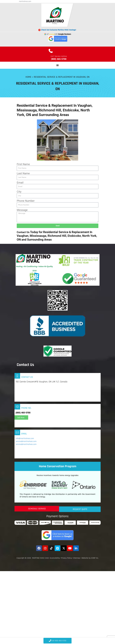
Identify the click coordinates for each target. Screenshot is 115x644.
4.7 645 (58, 37)
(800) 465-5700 (59, 59)
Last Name (23, 173)
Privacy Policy (66, 558)
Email (20, 183)
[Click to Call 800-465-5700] (57, 641)
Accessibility (55, 558)
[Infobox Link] (58, 387)
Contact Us (24, 232)
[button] (58, 65)
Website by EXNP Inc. (90, 558)
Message (22, 210)
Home (28, 77)
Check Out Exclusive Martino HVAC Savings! (59, 30)
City (19, 192)
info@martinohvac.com (25, 438)
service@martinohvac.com (26, 441)
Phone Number (26, 201)
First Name (23, 164)
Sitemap (77, 558)
